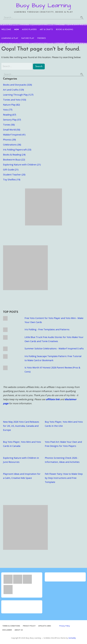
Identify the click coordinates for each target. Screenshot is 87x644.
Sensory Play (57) (12, 120)
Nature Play (28, 38)
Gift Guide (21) (11, 170)
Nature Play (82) (11, 105)
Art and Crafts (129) (13, 90)
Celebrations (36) (12, 145)
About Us (19, 630)
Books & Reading (65, 30)
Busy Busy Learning (43, 6)
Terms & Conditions (11, 626)
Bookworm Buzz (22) (14, 160)
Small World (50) (12, 130)
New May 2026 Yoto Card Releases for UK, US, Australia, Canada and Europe (21, 426)
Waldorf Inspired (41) (14, 135)
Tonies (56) (9, 125)
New (16, 30)
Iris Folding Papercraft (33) (17, 150)
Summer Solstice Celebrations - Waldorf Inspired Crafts (54, 348)
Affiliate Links (45, 626)
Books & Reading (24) (14, 155)
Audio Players (29, 30)
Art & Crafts (46, 30)
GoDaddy (72, 638)
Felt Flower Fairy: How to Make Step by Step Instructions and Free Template (64, 478)
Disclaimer (7, 630)
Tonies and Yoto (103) (15, 100)
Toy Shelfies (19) (12, 180)
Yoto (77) (8, 110)
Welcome (6, 30)
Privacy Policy (29, 626)
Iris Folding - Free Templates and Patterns (47, 329)
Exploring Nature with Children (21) (22, 165)
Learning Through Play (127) (18, 95)
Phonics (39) (9, 140)
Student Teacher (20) (14, 175)
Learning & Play (10, 38)
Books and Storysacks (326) (18, 85)
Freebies (42, 38)
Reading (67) (10, 115)
